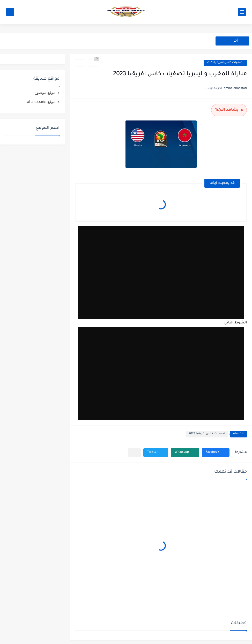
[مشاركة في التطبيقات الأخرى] (134, 453)
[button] (216, 453)
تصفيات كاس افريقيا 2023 (225, 63)
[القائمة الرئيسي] (242, 12)
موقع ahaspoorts (41, 101)
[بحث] (10, 12)
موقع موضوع (45, 92)
